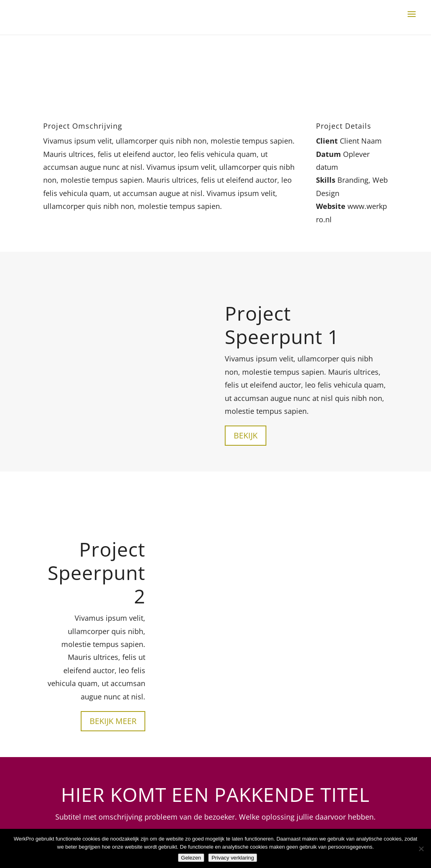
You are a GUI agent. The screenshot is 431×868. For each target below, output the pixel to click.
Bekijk (246, 435)
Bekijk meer (113, 721)
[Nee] (421, 849)
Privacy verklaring (233, 858)
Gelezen (191, 858)
